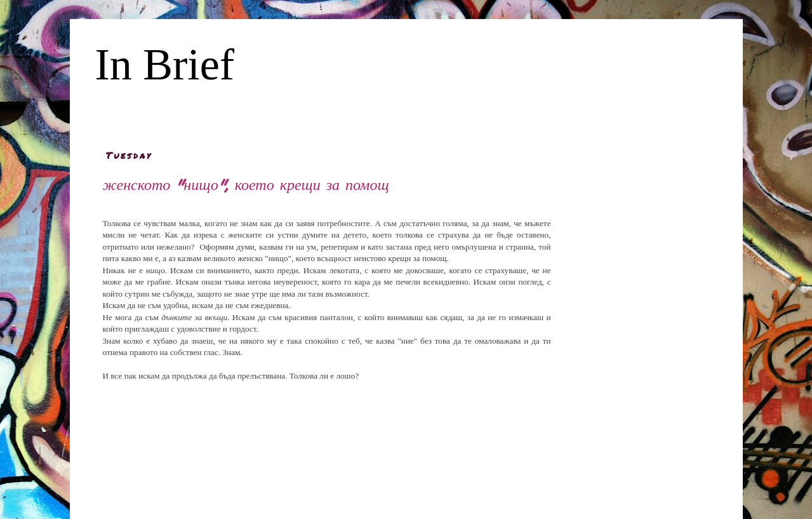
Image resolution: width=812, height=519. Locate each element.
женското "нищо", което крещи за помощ (246, 184)
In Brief (165, 64)
